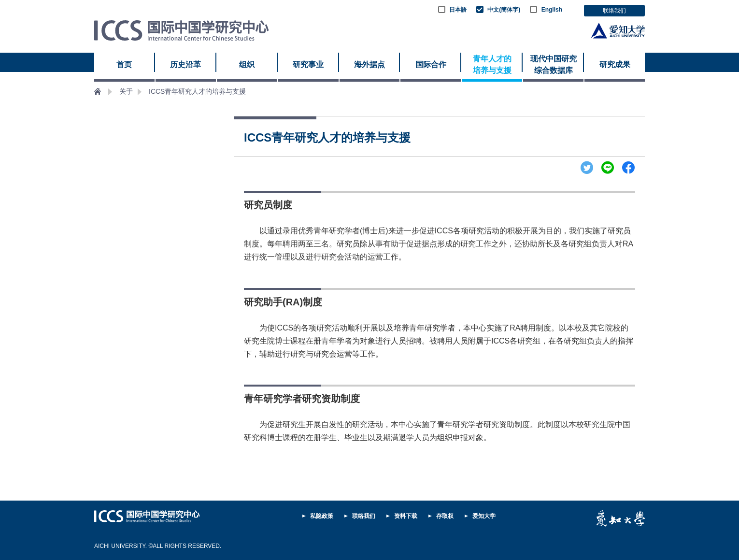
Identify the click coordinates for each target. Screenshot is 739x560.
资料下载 (406, 516)
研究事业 (308, 65)
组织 (247, 65)
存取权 (445, 516)
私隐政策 (322, 516)
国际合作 (431, 65)
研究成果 (615, 65)
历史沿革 (185, 65)
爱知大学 (484, 516)
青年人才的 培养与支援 (492, 65)
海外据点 (369, 65)
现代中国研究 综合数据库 (554, 65)
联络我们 (614, 11)
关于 (126, 91)
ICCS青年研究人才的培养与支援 (197, 91)
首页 (124, 65)
